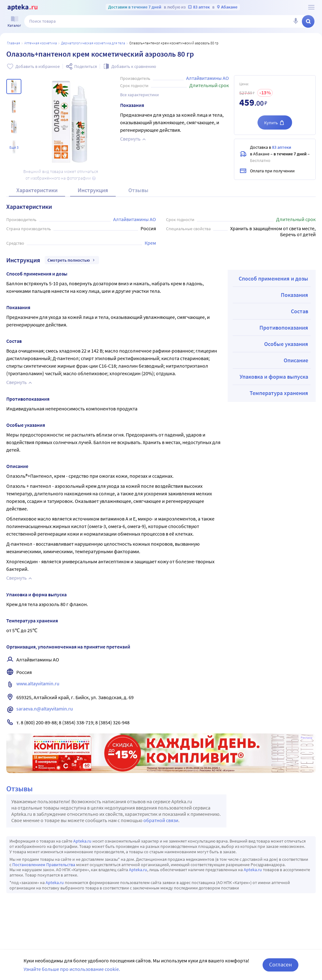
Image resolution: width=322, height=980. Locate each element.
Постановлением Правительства (44, 865)
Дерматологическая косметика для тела (93, 43)
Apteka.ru (82, 841)
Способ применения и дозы (273, 278)
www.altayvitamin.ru (38, 683)
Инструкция (93, 190)
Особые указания (286, 344)
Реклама (306, 738)
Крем (150, 243)
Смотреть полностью (72, 260)
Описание (296, 360)
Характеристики (37, 190)
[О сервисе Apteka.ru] (311, 7)
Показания (294, 295)
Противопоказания (284, 328)
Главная (14, 43)
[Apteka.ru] (22, 8)
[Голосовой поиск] (296, 21)
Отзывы (138, 190)
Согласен (280, 964)
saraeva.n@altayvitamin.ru (45, 709)
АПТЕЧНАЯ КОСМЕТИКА (41, 43)
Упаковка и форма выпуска (274, 377)
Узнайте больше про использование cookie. (72, 969)
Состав (300, 311)
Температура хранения (279, 393)
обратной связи (161, 820)
